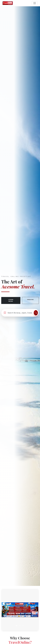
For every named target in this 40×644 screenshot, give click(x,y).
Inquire (30, 300)
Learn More (11, 300)
